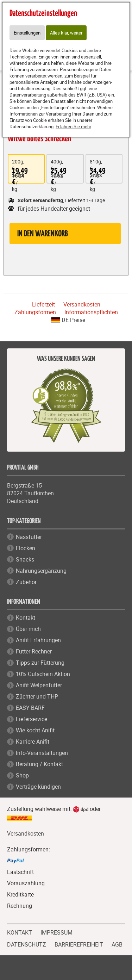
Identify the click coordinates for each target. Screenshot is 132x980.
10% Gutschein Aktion (43, 674)
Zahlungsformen (35, 312)
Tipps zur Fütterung (40, 663)
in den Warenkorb (43, 234)
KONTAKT (20, 932)
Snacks (25, 559)
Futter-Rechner (34, 651)
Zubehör (26, 582)
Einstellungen (27, 33)
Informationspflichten (91, 312)
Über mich (28, 629)
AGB (117, 945)
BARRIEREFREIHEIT (79, 944)
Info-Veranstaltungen (42, 753)
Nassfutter (29, 537)
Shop (22, 775)
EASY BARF (30, 708)
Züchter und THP (37, 696)
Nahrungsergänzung (41, 571)
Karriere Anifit (33, 742)
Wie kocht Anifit (35, 730)
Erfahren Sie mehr (73, 126)
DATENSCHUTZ (27, 944)
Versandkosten (82, 304)
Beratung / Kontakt (39, 764)
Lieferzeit (43, 304)
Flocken (26, 548)
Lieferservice (32, 719)
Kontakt (26, 618)
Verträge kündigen (38, 787)
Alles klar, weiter (66, 33)
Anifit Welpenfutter (39, 685)
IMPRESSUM (56, 932)
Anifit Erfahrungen (38, 640)
